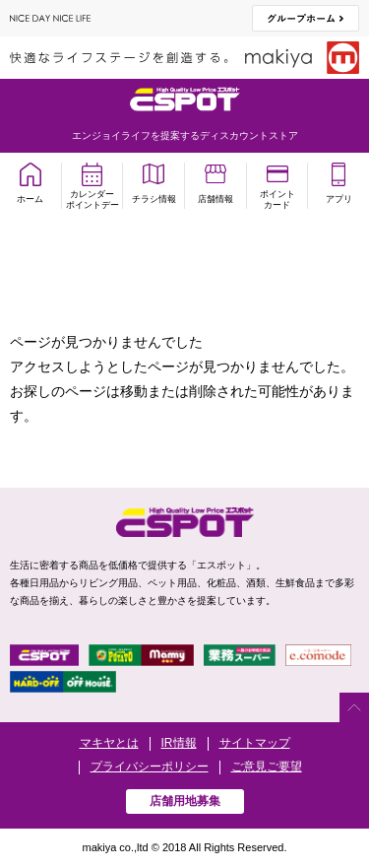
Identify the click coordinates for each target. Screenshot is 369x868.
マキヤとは (109, 743)
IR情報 (179, 743)
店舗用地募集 (185, 801)
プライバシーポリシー (150, 767)
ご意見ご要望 (267, 767)
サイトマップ (255, 743)
